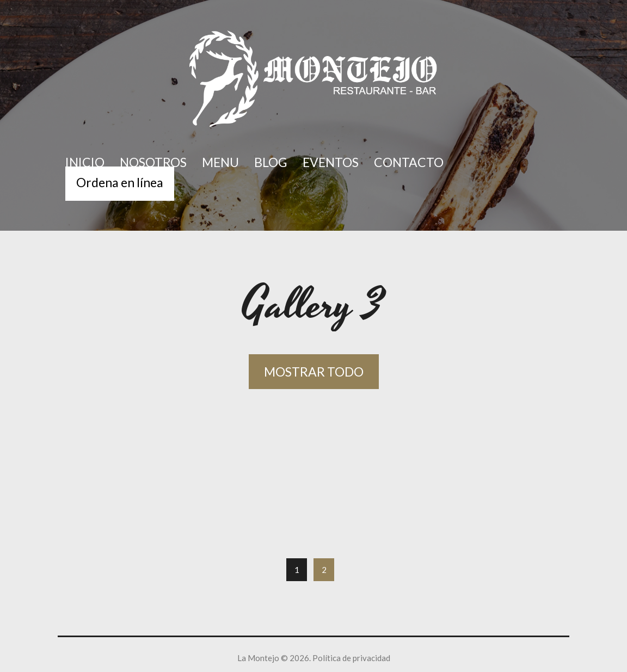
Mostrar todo (314, 372)
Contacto (409, 162)
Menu (220, 162)
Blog (271, 162)
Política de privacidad (351, 658)
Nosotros (153, 162)
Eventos (331, 162)
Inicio (85, 162)
